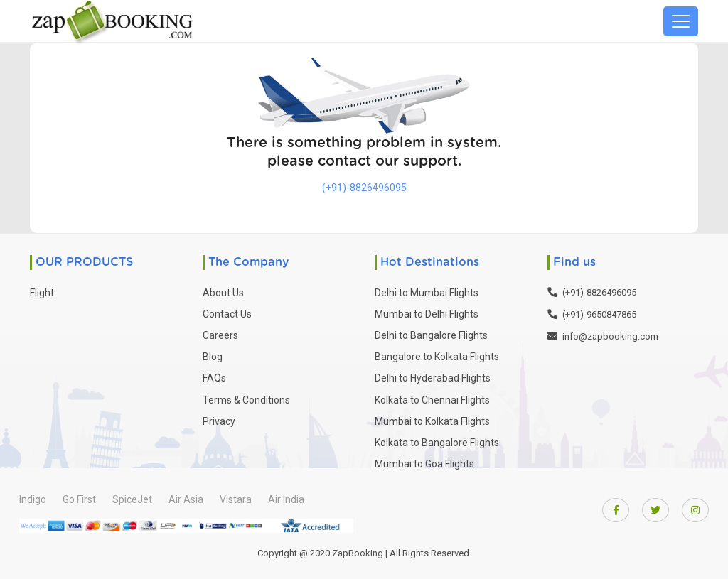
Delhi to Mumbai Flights (427, 293)
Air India (286, 499)
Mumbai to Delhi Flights (427, 314)
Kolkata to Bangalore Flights (437, 443)
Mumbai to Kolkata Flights (432, 421)
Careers (220, 335)
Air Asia (186, 499)
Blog (213, 357)
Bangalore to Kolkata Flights (437, 357)
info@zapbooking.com (610, 336)
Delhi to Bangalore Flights (431, 335)
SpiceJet (132, 499)
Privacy (219, 421)
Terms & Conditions (246, 400)
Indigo (33, 499)
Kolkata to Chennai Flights (432, 400)
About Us (223, 293)
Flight (42, 293)
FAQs (214, 378)
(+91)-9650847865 (599, 314)
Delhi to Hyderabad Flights (433, 378)
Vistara (236, 499)
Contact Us (227, 314)
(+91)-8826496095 (364, 188)
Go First (79, 499)
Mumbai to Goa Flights (424, 464)
